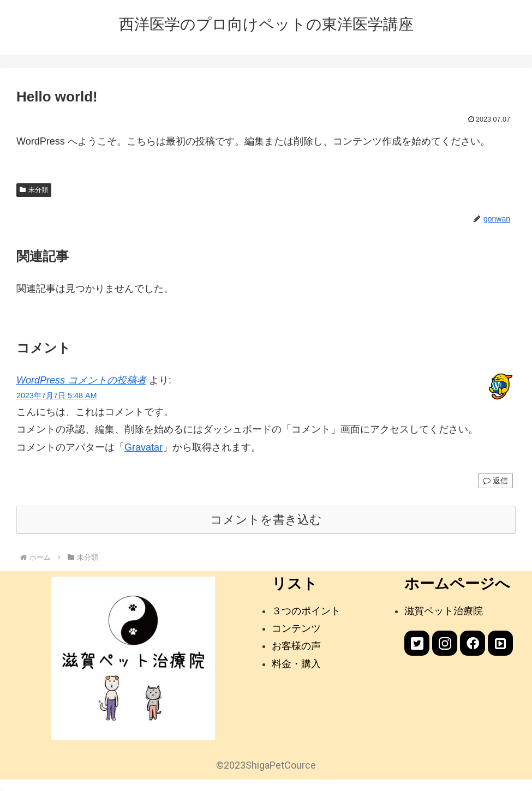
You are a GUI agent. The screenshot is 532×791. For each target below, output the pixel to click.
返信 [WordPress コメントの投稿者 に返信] (495, 481)
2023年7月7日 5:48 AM (57, 395)
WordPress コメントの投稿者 (81, 380)
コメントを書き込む (266, 520)
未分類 (34, 190)
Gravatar (144, 447)
